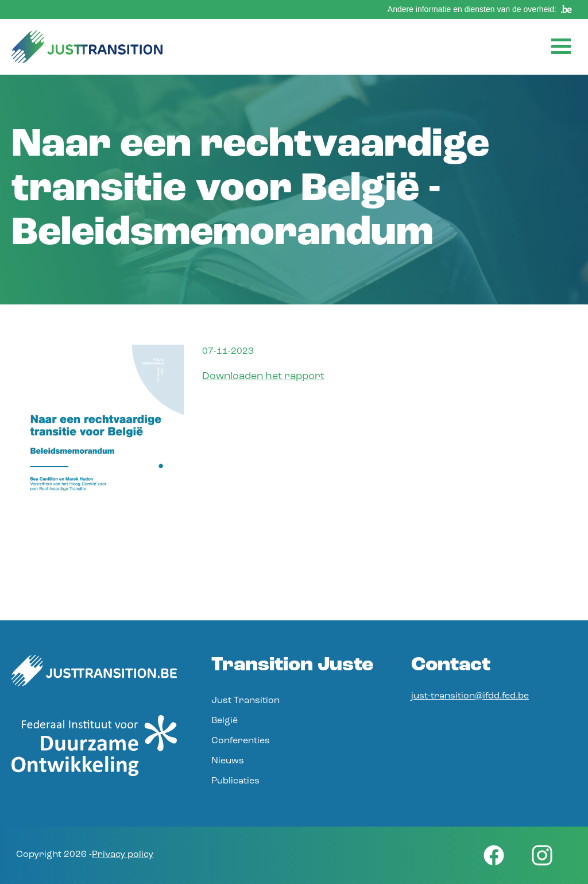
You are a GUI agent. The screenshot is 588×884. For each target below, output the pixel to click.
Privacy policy (123, 855)
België (225, 721)
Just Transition (245, 701)
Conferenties (241, 741)
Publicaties (235, 781)
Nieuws (228, 761)
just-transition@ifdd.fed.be (470, 696)
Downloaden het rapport (263, 377)
